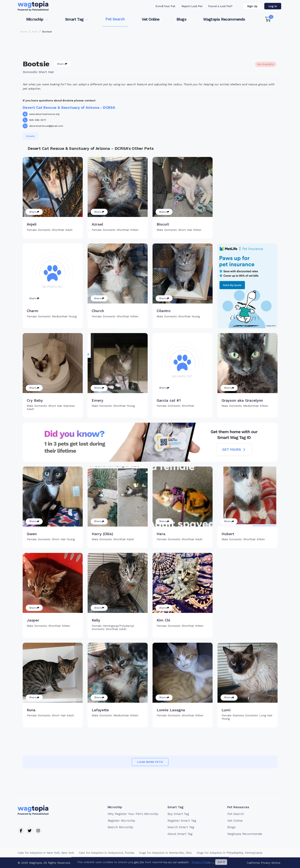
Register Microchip (121, 821)
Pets (35, 32)
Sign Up (252, 6)
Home (24, 32)
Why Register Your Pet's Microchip (133, 814)
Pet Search (115, 19)
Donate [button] (30, 136)
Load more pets (150, 762)
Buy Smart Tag (178, 814)
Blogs (181, 19)
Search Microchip (120, 827)
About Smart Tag (180, 834)
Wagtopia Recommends (224, 19)
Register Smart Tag (182, 821)
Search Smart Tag (181, 827)
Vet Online (151, 19)
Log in (273, 6)
